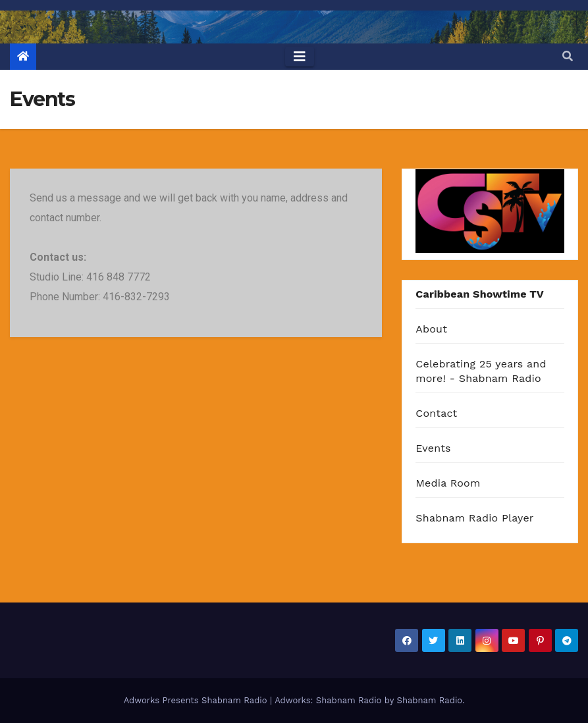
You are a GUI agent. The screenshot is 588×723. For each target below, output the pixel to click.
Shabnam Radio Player (474, 518)
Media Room (448, 483)
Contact (436, 413)
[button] (568, 56)
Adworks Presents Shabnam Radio (197, 700)
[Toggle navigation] (300, 57)
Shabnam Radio (430, 700)
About (431, 329)
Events (433, 448)
